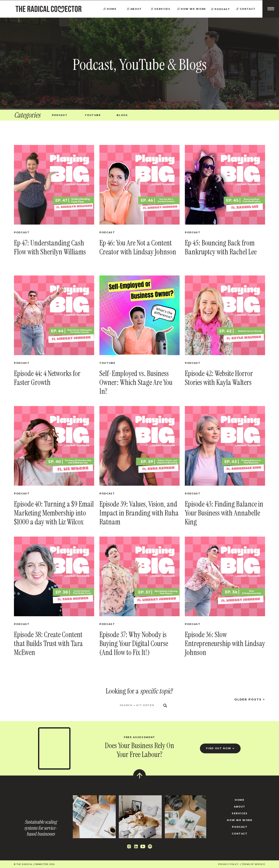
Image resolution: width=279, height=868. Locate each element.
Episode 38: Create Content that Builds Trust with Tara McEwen (48, 644)
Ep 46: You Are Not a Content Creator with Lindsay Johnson (138, 247)
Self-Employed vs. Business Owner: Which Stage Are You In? (136, 382)
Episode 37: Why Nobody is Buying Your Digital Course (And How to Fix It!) (134, 644)
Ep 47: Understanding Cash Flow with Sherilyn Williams (50, 247)
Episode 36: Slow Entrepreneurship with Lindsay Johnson (225, 644)
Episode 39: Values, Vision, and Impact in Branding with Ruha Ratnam (139, 513)
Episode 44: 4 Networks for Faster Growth (47, 378)
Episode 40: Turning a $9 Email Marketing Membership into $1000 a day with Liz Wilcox (54, 513)
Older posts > (250, 699)
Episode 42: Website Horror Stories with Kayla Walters (219, 378)
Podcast (22, 232)
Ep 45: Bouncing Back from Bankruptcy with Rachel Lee (221, 247)
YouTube (107, 363)
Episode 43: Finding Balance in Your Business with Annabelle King (224, 513)
